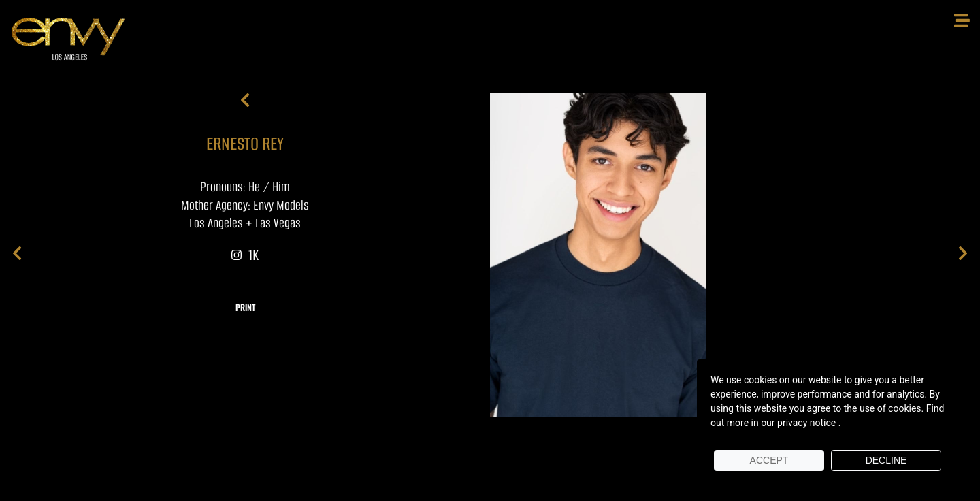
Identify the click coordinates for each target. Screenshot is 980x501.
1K (245, 255)
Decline (886, 460)
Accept (769, 460)
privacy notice (806, 423)
